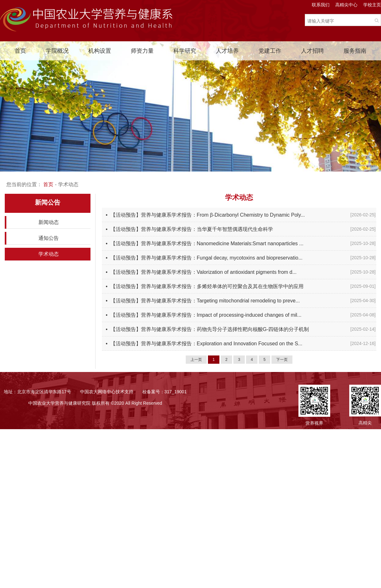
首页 (20, 51)
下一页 (282, 360)
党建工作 (270, 51)
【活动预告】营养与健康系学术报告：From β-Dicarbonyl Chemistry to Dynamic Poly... (208, 215)
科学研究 (185, 51)
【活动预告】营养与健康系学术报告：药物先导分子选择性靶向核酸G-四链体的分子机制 (210, 329)
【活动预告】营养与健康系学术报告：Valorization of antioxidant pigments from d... (204, 272)
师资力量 (142, 51)
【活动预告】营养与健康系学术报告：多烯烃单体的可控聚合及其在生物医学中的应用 (207, 286)
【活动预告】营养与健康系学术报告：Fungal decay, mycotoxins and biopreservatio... (207, 258)
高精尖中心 (346, 5)
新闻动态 (49, 222)
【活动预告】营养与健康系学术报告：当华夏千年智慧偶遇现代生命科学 (192, 229)
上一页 (196, 360)
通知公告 (49, 238)
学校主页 (372, 5)
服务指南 (355, 51)
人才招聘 (312, 51)
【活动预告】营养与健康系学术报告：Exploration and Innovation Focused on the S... (207, 344)
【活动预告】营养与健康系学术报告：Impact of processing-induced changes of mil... (206, 315)
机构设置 (100, 51)
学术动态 (49, 254)
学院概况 (57, 51)
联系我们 (321, 5)
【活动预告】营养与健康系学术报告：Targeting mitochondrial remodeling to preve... (205, 301)
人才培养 (227, 51)
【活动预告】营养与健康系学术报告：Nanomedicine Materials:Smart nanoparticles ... (207, 243)
